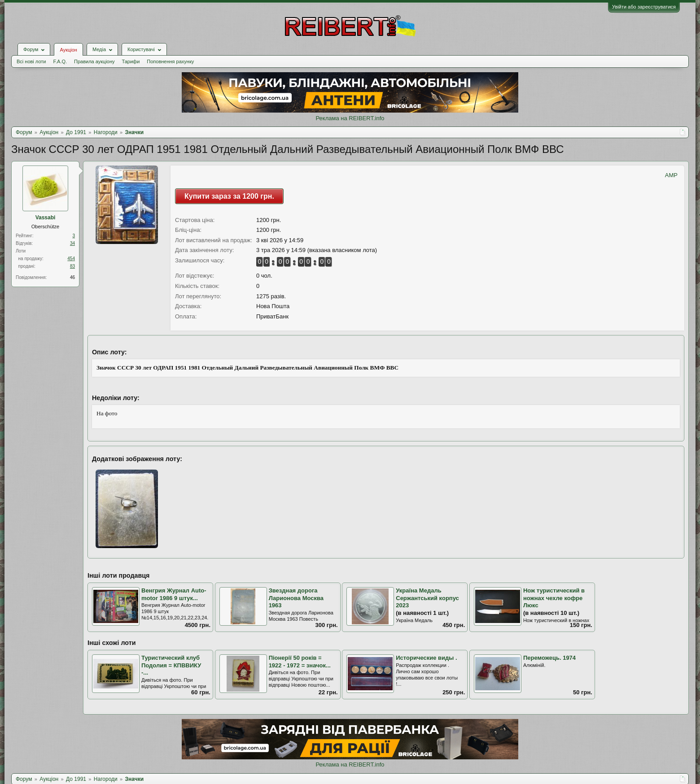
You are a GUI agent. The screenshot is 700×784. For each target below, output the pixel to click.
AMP (671, 175)
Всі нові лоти (31, 61)
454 (71, 259)
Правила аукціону (94, 61)
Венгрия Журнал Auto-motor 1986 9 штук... (174, 594)
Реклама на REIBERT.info (350, 118)
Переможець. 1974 (549, 658)
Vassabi (46, 218)
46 (72, 277)
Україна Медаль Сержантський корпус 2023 (427, 598)
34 (72, 243)
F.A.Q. (60, 61)
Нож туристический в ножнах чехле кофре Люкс (554, 598)
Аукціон (68, 50)
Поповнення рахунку (170, 61)
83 (72, 266)
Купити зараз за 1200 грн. (229, 196)
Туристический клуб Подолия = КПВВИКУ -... (171, 665)
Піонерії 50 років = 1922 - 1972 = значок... (300, 662)
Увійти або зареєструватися (644, 7)
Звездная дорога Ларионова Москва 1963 (296, 598)
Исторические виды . (426, 658)
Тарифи (131, 61)
